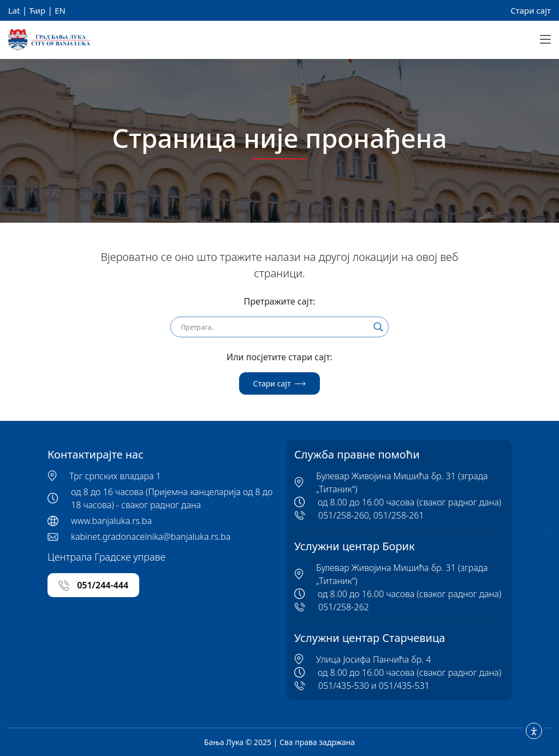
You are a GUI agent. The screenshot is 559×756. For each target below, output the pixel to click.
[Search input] (275, 327)
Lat (14, 10)
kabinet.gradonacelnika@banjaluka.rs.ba (151, 537)
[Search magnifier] (378, 327)
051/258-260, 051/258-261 (371, 515)
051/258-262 (344, 607)
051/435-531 (404, 686)
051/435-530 (344, 686)
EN (60, 10)
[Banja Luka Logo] (49, 40)
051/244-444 (93, 585)
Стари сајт (531, 10)
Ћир (37, 10)
